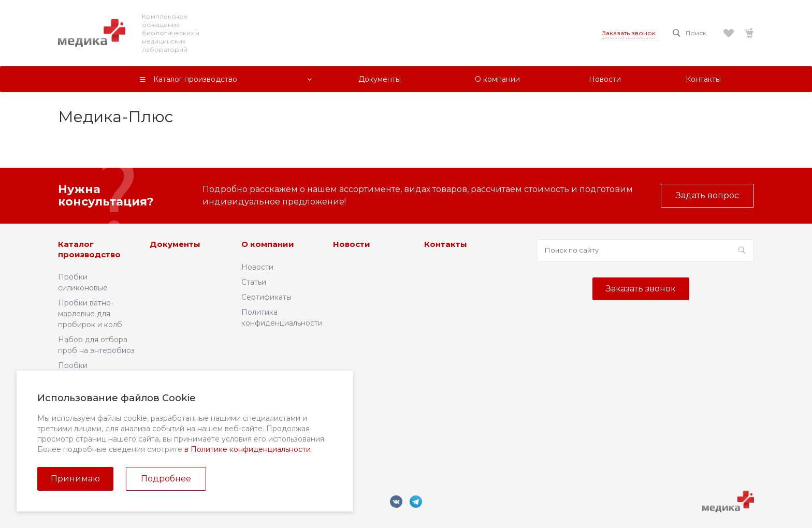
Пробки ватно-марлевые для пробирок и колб (90, 314)
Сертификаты (266, 297)
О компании (268, 244)
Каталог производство (89, 249)
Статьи (254, 282)
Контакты (446, 244)
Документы (175, 244)
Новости (257, 267)
